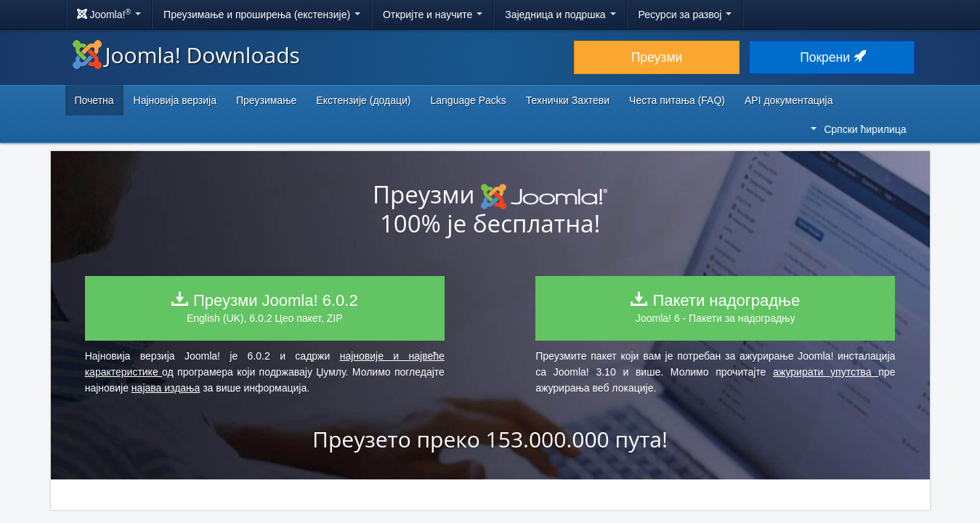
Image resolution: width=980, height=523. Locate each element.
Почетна (94, 100)
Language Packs (468, 100)
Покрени (832, 57)
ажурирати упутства (826, 372)
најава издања (166, 388)
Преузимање (266, 100)
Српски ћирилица (858, 129)
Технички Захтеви (568, 100)
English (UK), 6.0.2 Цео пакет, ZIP (265, 308)
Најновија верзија (175, 100)
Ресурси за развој (685, 15)
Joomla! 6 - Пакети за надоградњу (715, 308)
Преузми (657, 57)
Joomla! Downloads (186, 55)
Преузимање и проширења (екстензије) (262, 15)
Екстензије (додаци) (363, 100)
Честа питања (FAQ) (677, 100)
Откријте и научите (433, 15)
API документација (789, 100)
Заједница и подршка (560, 15)
